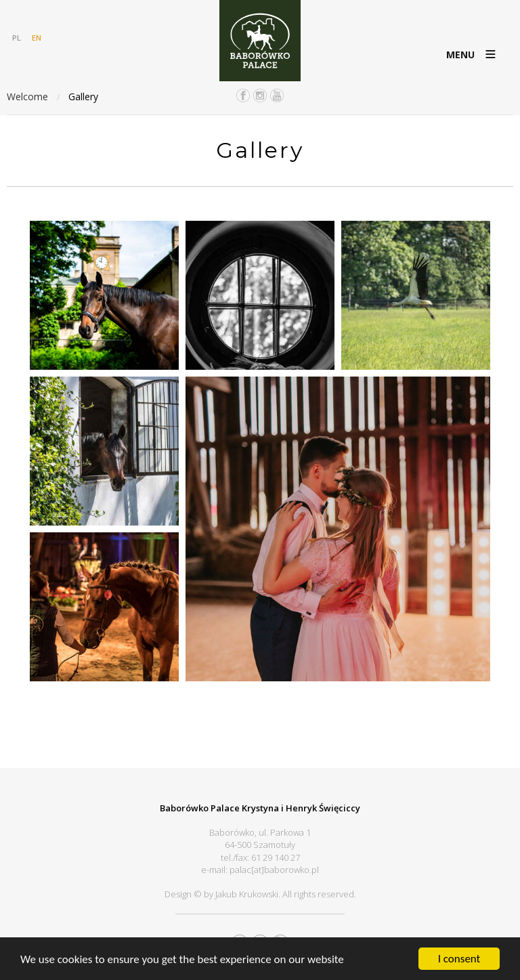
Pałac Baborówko (260, 41)
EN (37, 38)
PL (17, 38)
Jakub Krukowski (247, 894)
